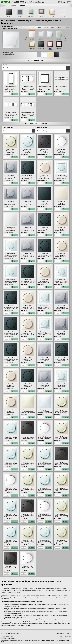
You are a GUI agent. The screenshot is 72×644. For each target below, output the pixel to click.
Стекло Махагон (50, 49)
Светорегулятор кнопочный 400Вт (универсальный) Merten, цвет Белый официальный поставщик (11, 231)
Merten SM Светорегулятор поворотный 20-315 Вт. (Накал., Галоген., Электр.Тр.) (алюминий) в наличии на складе (28, 231)
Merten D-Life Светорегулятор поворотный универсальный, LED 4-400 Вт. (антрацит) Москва (45, 153)
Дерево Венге (59, 48)
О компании (60, 633)
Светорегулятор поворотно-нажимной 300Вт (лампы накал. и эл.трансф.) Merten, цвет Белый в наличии (11, 256)
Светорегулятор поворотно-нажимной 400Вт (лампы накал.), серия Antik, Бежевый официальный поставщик (28, 465)
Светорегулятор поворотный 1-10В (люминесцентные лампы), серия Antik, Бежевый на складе (62, 543)
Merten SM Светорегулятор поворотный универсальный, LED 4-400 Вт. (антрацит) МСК (28, 387)
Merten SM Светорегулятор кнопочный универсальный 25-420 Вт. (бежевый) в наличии (62, 204)
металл (60, 27)
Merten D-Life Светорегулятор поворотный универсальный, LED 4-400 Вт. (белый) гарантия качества (62, 153)
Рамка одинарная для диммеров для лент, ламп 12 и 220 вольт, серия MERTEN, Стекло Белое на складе (45, 89)
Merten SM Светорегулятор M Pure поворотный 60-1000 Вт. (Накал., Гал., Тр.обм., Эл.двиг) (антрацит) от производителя (11, 335)
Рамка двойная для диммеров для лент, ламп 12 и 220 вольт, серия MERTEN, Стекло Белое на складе (28, 89)
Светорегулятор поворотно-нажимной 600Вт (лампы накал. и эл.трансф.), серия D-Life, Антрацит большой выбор (28, 518)
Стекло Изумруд (59, 39)
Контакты (37, 1)
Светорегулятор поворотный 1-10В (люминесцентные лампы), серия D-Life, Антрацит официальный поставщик (11, 570)
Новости (68, 633)
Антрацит (57, 58)
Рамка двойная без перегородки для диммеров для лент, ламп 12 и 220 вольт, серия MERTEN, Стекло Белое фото (11, 90)
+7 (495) (18, 2)
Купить (14, 94)
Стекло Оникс (41, 48)
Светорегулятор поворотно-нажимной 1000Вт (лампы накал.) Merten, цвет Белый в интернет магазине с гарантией (45, 335)
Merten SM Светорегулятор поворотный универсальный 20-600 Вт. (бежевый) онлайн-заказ (11, 387)
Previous (26, 39)
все (34, 27)
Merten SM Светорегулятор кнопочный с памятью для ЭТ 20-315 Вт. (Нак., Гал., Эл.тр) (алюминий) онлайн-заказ (11, 205)
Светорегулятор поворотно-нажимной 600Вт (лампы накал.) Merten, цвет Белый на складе (45, 309)
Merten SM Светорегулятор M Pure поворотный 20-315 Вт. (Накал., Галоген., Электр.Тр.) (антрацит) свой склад (45, 231)
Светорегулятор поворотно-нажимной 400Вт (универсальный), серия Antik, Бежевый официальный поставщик (28, 491)
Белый (45, 58)
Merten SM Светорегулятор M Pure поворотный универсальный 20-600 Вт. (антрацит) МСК (62, 361)
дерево (40, 27)
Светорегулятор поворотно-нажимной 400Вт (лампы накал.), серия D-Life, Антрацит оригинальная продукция (62, 465)
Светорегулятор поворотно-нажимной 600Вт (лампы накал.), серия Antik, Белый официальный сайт (11, 543)
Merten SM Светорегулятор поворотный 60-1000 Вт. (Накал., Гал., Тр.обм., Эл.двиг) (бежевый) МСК (28, 335)
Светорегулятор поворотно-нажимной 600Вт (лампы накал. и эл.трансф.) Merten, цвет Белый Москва (11, 282)
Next (65, 39)
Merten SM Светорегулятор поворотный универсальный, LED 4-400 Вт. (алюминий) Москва (45, 387)
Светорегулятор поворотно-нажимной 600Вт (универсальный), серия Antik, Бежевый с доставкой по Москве (28, 543)
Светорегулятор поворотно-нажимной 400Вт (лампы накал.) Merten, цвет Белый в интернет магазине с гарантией (62, 283)
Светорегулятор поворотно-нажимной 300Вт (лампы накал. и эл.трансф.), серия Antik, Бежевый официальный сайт (62, 439)
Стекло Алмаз (50, 38)
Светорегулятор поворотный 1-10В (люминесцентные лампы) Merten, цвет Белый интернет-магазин (62, 179)
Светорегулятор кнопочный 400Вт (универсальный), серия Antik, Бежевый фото (28, 412)
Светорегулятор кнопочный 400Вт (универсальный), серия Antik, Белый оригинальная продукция (45, 413)
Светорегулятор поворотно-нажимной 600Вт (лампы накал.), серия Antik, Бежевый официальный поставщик (61, 518)
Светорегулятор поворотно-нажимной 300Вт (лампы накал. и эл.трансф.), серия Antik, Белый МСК (11, 465)
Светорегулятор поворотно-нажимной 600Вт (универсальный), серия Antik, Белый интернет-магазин (45, 543)
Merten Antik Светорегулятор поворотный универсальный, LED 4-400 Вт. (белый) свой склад (28, 153)
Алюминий (39, 58)
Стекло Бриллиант (32, 39)
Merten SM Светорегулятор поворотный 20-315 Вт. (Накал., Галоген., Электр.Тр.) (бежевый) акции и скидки (61, 231)
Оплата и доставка (39, 2)
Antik (52, 16)
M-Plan (20, 16)
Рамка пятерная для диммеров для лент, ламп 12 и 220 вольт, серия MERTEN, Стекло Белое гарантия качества (62, 90)
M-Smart (63, 16)
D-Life (9, 16)
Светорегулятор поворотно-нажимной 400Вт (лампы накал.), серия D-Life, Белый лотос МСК (11, 491)
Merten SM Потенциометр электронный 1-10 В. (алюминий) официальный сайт (11, 178)
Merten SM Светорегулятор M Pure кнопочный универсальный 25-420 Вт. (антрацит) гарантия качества (45, 205)
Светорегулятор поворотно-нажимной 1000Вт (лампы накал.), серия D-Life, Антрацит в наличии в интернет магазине (28, 439)
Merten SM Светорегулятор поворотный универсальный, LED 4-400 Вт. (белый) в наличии (62, 387)
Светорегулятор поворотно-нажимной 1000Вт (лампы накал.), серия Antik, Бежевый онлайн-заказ (61, 413)
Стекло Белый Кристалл (41, 39)
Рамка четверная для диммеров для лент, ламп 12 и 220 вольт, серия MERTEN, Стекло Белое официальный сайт (28, 116)
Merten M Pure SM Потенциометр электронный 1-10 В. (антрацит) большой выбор (28, 178)
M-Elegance (31, 16)
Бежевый (51, 58)
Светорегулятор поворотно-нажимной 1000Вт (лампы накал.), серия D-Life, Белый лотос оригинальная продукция (45, 439)
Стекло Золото (32, 48)
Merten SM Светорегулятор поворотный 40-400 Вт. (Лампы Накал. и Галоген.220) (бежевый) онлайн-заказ (45, 283)
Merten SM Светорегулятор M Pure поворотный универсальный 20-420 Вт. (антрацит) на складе (11, 361)
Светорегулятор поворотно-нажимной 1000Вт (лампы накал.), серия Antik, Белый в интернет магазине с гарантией (11, 439)
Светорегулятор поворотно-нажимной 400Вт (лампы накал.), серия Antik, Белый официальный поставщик (45, 465)
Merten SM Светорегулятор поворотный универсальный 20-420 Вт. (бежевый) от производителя (28, 361)
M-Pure (41, 16)
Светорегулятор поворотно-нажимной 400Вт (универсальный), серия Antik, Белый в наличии (45, 491)
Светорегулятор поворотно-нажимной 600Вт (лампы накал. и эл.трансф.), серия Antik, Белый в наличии (11, 517)
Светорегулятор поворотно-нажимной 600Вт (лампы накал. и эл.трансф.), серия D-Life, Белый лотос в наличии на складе (45, 518)
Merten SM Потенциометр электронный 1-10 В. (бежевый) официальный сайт (45, 178)
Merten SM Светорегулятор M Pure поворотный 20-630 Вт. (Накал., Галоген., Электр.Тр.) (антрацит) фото (45, 257)
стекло (52, 27)
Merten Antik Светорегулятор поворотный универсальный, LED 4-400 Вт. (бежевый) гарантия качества (11, 153)
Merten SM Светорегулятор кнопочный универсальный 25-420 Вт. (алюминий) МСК (28, 204)
